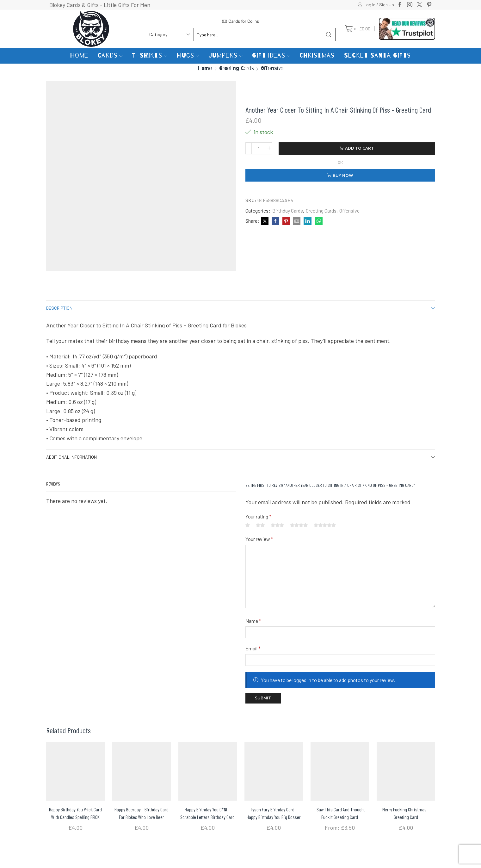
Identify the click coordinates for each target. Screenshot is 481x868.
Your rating (258, 516)
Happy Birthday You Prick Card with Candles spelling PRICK (75, 813)
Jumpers (225, 56)
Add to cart (359, 148)
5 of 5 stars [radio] (325, 525)
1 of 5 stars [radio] (248, 525)
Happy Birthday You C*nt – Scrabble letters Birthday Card (207, 813)
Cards (110, 56)
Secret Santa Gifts (377, 56)
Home (79, 56)
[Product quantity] (259, 148)
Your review (259, 539)
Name (253, 621)
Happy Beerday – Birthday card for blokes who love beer (142, 813)
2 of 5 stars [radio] (260, 525)
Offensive (272, 68)
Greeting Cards (237, 68)
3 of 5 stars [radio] (277, 525)
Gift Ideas (271, 56)
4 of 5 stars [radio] (299, 525)
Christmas (317, 56)
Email (253, 648)
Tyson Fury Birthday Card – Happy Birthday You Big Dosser (274, 813)
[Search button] (329, 34)
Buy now (343, 175)
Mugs (188, 56)
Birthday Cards (288, 211)
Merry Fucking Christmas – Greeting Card (406, 813)
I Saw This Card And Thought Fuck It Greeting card (340, 813)
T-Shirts (150, 56)
